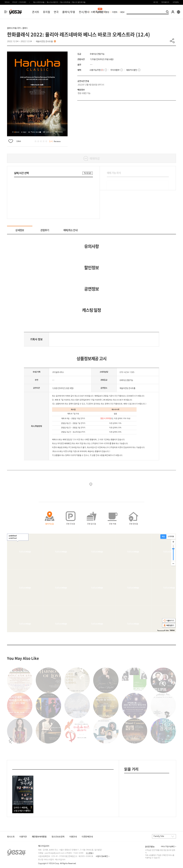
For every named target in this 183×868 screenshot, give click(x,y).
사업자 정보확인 (102, 856)
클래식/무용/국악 (14, 28)
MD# (122, 12)
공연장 (100, 12)
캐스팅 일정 (87, 173)
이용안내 (73, 837)
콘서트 (36, 12)
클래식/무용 (69, 12)
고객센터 (176, 2)
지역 (93, 12)
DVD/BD (23, 2)
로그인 (156, 2)
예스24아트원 (65, 2)
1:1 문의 (89, 853)
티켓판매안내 (87, 837)
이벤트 (115, 12)
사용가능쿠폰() (97, 70)
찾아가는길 (50, 524)
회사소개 (11, 837)
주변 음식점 (92, 524)
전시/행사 (84, 12)
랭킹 (107, 12)
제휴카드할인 (132, 70)
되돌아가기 (169, 621)
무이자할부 (115, 70)
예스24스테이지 (52, 2)
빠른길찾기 (169, 625)
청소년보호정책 (58, 837)
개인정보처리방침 (39, 837)
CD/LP (15, 2)
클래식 (25, 28)
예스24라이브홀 (39, 2)
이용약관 (23, 837)
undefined (13, 537)
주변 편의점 (134, 524)
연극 (56, 12)
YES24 (7, 2)
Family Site (159, 836)
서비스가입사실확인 (168, 847)
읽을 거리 (131, 769)
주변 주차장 (71, 524)
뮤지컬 (47, 12)
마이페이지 (165, 2)
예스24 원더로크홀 (79, 2)
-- (91, 65)
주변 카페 (113, 524)
